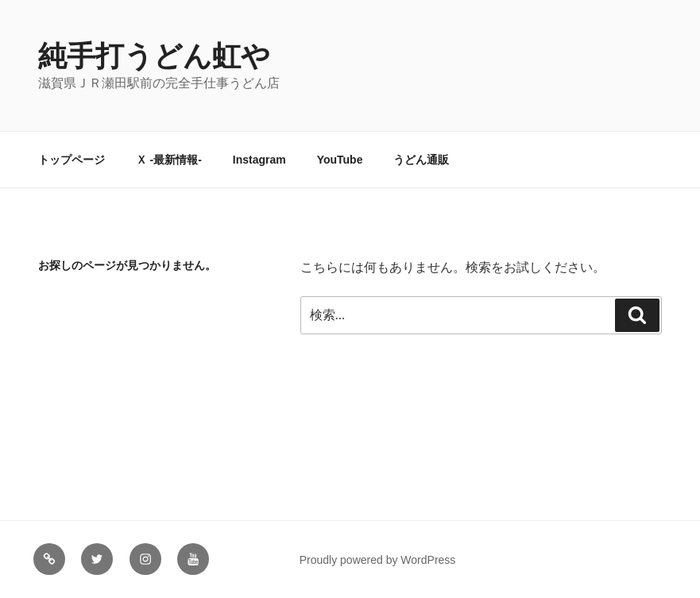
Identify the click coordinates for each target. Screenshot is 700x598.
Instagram (259, 160)
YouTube (340, 160)
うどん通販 (421, 160)
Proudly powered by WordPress (378, 560)
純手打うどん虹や (154, 56)
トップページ (72, 160)
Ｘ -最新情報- (169, 160)
